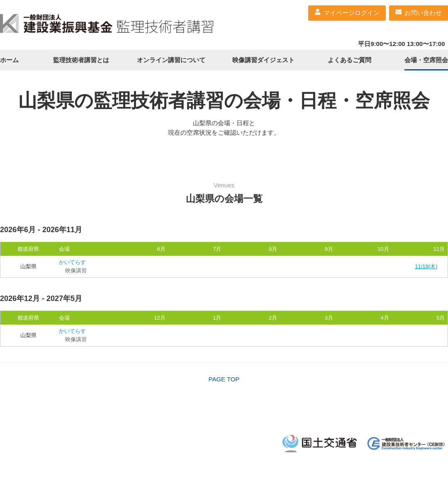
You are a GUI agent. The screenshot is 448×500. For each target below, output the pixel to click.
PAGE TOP (224, 379)
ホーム (9, 60)
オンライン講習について (171, 60)
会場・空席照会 (426, 60)
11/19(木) (426, 266)
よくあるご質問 (349, 60)
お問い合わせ (423, 13)
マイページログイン (352, 13)
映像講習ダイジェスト (263, 60)
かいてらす (72, 262)
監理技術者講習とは (81, 60)
